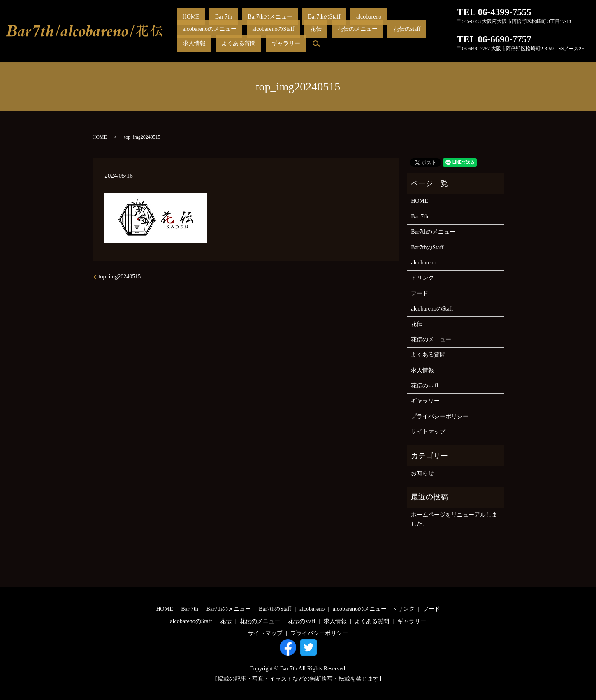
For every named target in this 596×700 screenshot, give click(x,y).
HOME (185, 23)
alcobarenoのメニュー (363, 23)
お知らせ (422, 473)
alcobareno (319, 23)
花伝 (183, 37)
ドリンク (422, 278)
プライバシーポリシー (440, 416)
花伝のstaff (252, 37)
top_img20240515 (120, 277)
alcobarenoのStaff (416, 23)
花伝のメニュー (213, 37)
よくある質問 (315, 37)
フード (420, 293)
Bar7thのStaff (286, 23)
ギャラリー (351, 37)
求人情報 (281, 37)
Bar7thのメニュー (242, 23)
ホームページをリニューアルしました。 (454, 519)
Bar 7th (207, 23)
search (376, 37)
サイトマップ (428, 432)
